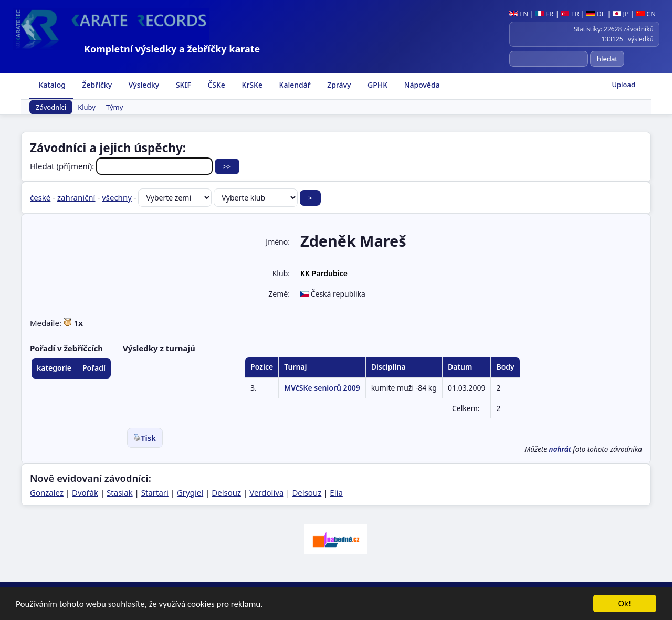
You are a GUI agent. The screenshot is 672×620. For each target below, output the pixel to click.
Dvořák (85, 492)
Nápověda (421, 85)
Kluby (87, 107)
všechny (117, 197)
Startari (155, 492)
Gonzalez (47, 492)
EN (519, 14)
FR (544, 14)
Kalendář (294, 85)
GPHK (376, 85)
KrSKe (251, 85)
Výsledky (143, 85)
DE (596, 14)
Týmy (114, 107)
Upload (623, 85)
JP (621, 14)
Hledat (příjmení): (122, 166)
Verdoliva (266, 492)
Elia (336, 492)
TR (570, 14)
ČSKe (216, 85)
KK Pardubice (324, 273)
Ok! (625, 605)
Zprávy (338, 85)
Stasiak (120, 492)
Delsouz (226, 492)
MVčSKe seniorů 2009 (322, 388)
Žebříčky (96, 85)
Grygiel (190, 492)
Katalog (51, 85)
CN (646, 14)
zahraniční (76, 197)
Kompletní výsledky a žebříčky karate (172, 49)
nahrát (560, 449)
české (40, 197)
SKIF (182, 85)
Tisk (145, 438)
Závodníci (51, 107)
